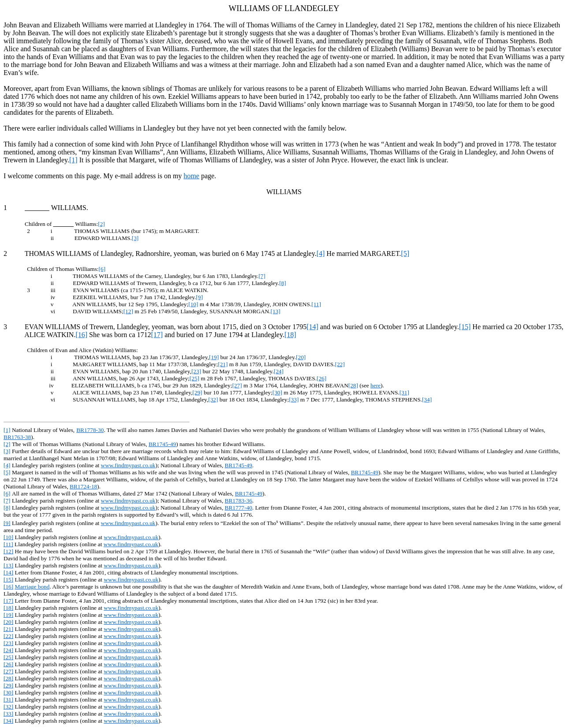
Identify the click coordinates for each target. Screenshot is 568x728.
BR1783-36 (239, 501)
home (191, 176)
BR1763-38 (17, 437)
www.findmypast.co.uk (128, 465)
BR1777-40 (239, 508)
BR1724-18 (83, 486)
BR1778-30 (90, 430)
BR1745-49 (162, 444)
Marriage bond (32, 587)
